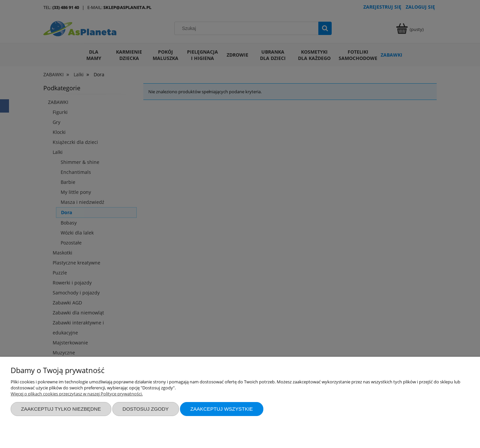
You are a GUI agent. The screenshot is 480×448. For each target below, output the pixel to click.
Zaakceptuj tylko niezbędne (61, 409)
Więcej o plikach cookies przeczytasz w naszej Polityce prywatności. (77, 394)
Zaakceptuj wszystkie (222, 409)
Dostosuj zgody (146, 409)
